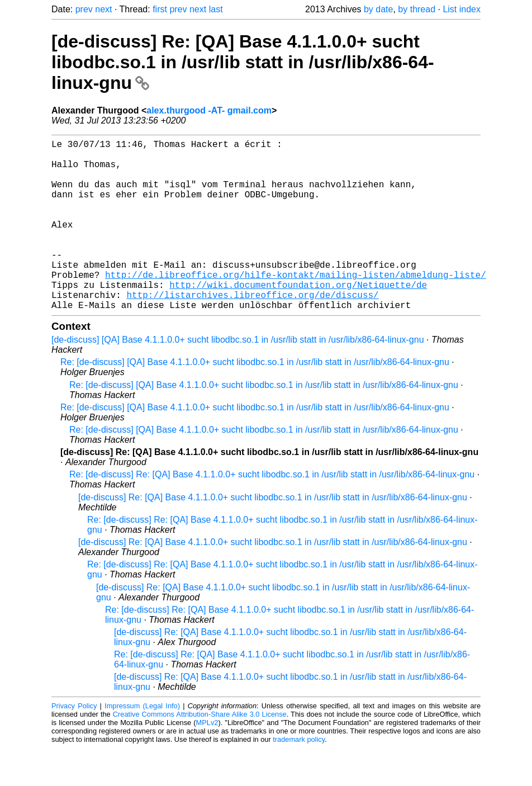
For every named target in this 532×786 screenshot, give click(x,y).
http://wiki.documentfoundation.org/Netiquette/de (298, 318)
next (103, 9)
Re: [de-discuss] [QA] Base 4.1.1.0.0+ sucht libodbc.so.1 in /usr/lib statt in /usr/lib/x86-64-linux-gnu (255, 400)
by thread (417, 9)
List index (462, 9)
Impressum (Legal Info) (142, 744)
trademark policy (299, 777)
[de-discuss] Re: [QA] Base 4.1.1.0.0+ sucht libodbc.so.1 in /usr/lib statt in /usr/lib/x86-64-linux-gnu (243, 62)
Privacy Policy (74, 744)
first (160, 9)
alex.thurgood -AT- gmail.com (209, 110)
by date (378, 9)
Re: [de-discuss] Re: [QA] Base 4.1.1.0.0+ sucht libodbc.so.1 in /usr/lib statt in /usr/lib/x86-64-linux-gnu (272, 512)
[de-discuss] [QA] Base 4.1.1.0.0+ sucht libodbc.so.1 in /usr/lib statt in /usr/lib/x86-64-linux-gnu (238, 378)
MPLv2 (207, 761)
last (216, 9)
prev (84, 9)
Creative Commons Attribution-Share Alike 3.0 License (200, 752)
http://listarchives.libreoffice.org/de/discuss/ (252, 330)
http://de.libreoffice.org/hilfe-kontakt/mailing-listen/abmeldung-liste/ (296, 306)
